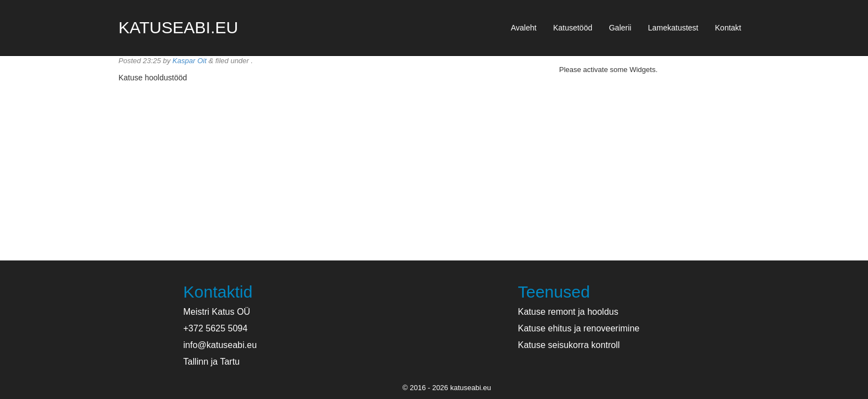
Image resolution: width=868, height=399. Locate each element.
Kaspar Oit (190, 61)
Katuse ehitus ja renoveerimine (579, 328)
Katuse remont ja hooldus (568, 312)
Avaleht (524, 28)
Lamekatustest (673, 28)
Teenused (554, 292)
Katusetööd (573, 28)
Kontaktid (218, 292)
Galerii (620, 28)
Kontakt (728, 28)
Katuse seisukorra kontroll (569, 345)
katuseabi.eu (178, 27)
